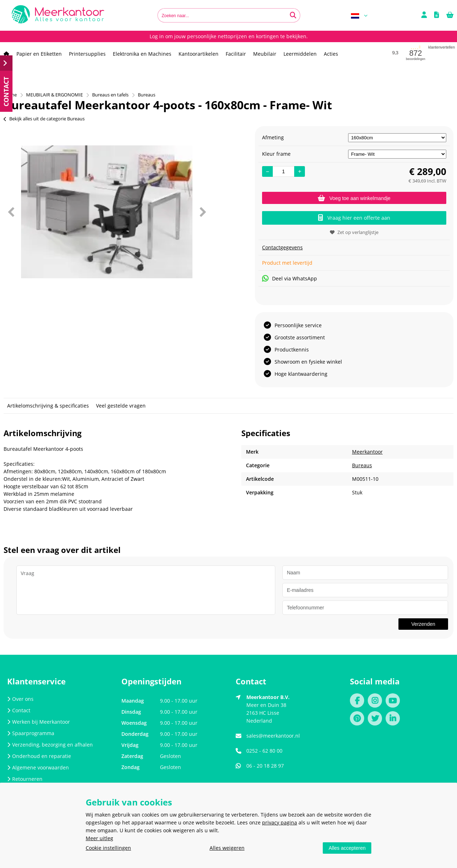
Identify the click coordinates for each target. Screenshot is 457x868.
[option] (107, 212)
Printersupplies (87, 54)
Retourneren (25, 779)
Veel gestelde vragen (121, 406)
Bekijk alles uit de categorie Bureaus (44, 119)
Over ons (20, 699)
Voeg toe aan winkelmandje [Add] (354, 198)
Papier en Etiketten (39, 54)
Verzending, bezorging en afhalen (50, 745)
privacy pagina (280, 822)
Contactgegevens (282, 247)
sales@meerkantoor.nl (273, 736)
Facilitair (236, 54)
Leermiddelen (300, 54)
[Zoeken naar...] (293, 15)
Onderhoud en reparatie (39, 756)
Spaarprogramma (31, 733)
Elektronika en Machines (142, 54)
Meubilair (265, 54)
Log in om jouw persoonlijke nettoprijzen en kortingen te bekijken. (229, 36)
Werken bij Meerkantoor (39, 722)
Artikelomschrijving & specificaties (48, 406)
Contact (19, 710)
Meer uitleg (99, 838)
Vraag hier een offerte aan (354, 218)
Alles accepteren (347, 848)
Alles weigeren (227, 848)
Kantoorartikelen (199, 54)
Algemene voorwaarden (38, 767)
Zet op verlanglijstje (354, 232)
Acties (331, 54)
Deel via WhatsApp (290, 278)
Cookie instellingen (108, 848)
